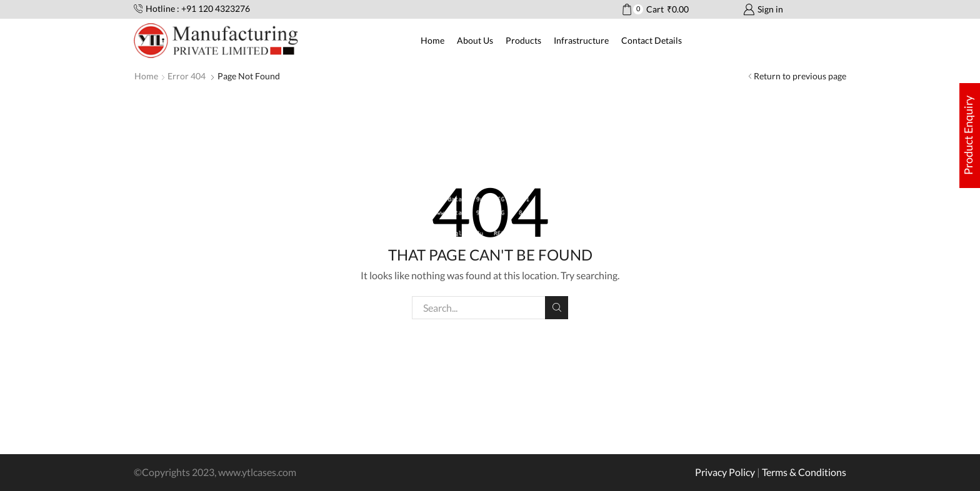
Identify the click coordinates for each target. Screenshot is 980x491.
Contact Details (652, 40)
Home (432, 40)
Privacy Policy (725, 472)
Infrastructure (581, 40)
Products (523, 40)
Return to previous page (800, 76)
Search (557, 307)
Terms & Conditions (804, 472)
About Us (475, 40)
